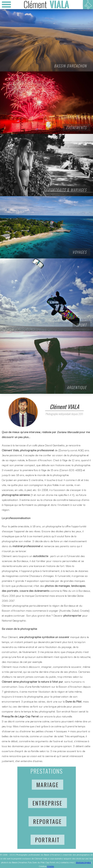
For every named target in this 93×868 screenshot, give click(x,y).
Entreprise (47, 803)
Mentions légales (83, 862)
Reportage (47, 821)
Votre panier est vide (88, 5)
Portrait (47, 840)
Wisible (51, 866)
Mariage (48, 785)
